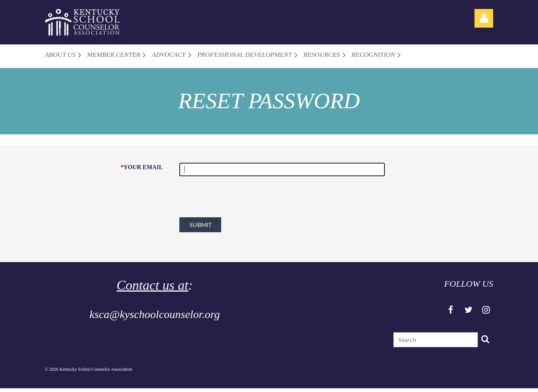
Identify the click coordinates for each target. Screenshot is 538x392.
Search (485, 339)
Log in (484, 18)
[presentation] (236, 200)
